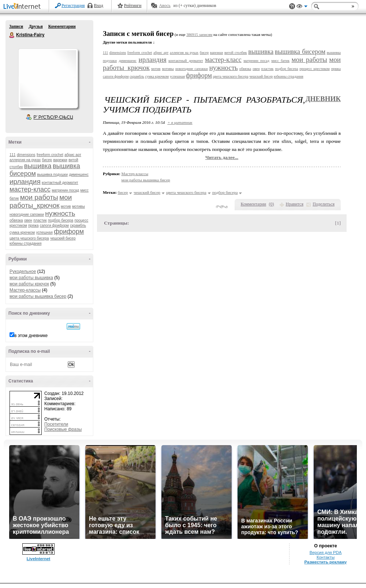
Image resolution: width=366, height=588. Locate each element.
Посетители (56, 424)
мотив (66, 206)
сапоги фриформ (54, 225)
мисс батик (280, 61)
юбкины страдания (25, 243)
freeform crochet (50, 155)
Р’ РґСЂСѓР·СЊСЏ (53, 117)
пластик (40, 220)
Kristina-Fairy (12, 35)
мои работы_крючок (41, 201)
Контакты (326, 557)
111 (13, 155)
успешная (44, 232)
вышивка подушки (52, 175)
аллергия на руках (25, 160)
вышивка (38, 166)
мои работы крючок (29, 284)
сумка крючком (22, 232)
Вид (302, 7)
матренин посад (65, 190)
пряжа (33, 225)
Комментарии (62, 26)
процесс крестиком (314, 69)
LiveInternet (23, 7)
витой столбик (236, 53)
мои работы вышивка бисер (38, 296)
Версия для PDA (326, 552)
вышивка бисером (300, 52)
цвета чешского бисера (29, 238)
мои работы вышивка (31, 278)
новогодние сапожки (27, 215)
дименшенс (79, 175)
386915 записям (199, 35)
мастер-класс (30, 189)
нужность (60, 213)
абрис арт (73, 155)
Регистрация (73, 5)
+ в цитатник (180, 122)
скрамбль (78, 225)
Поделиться (324, 204)
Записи (16, 26)
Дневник (323, 99)
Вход (99, 5)
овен (28, 220)
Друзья (36, 26)
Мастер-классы (25, 290)
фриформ (69, 232)
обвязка (16, 220)
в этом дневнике (31, 336)
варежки (60, 160)
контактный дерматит (60, 183)
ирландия (25, 182)
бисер (47, 160)
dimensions (26, 155)
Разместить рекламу (326, 562)
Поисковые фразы (63, 429)
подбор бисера (61, 220)
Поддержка (292, 6)
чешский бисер (63, 238)
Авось (165, 5)
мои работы (39, 197)
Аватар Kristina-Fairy (48, 78)
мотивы (79, 206)
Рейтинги (133, 5)
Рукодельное (23, 271)
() (272, 204)
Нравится (295, 204)
